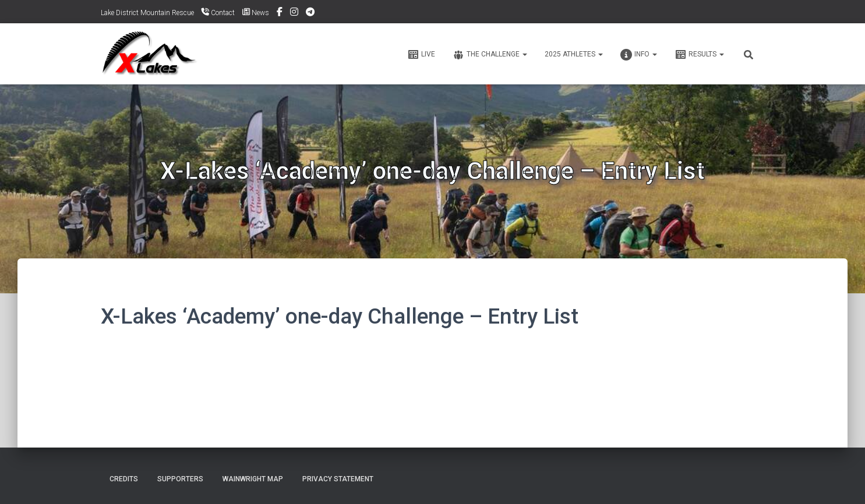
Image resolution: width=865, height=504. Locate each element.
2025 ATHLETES (574, 54)
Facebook (280, 13)
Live (421, 55)
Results (699, 55)
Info (639, 55)
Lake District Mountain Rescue (147, 13)
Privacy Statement (338, 479)
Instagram (294, 13)
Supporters (180, 479)
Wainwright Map (253, 479)
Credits (124, 479)
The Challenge (490, 55)
